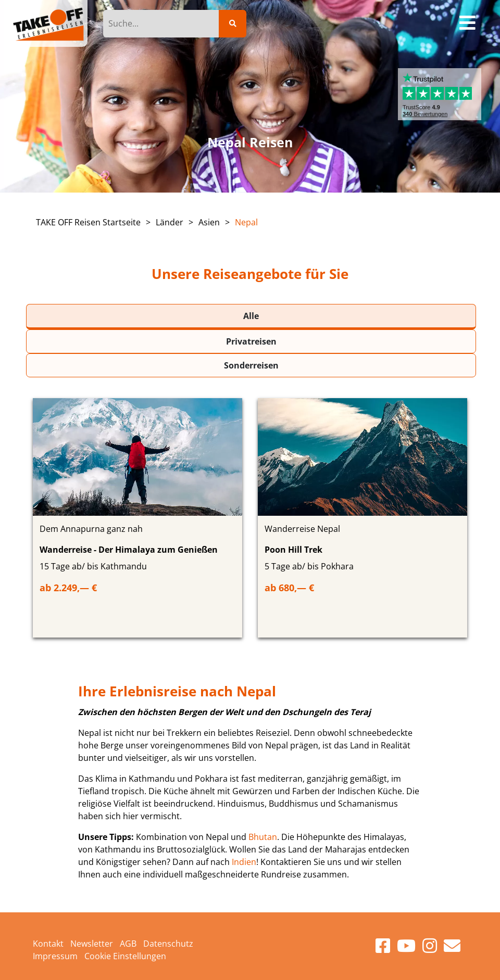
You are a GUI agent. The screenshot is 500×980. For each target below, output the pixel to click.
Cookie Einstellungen (125, 956)
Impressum (55, 956)
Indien (244, 862)
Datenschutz (168, 944)
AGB (128, 944)
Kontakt (48, 944)
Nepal (246, 222)
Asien (209, 222)
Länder (170, 222)
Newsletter (92, 944)
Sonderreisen (251, 365)
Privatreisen (251, 341)
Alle (251, 316)
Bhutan (263, 837)
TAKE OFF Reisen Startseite (88, 222)
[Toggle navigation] (468, 23)
